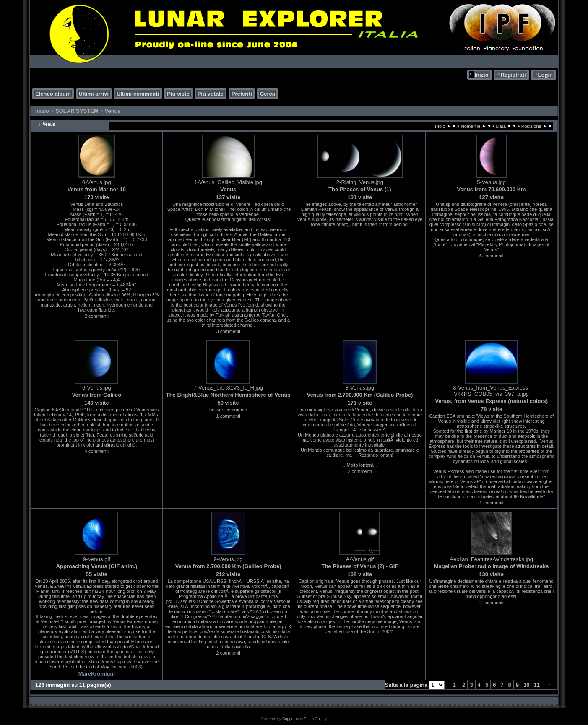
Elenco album (53, 94)
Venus (112, 111)
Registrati (513, 75)
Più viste (178, 94)
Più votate (211, 94)
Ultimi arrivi (94, 94)
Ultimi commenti (138, 94)
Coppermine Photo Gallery (304, 719)
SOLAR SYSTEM (77, 111)
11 (537, 685)
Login (545, 75)
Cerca (268, 94)
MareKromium (97, 674)
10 (526, 685)
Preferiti (242, 94)
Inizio (481, 75)
